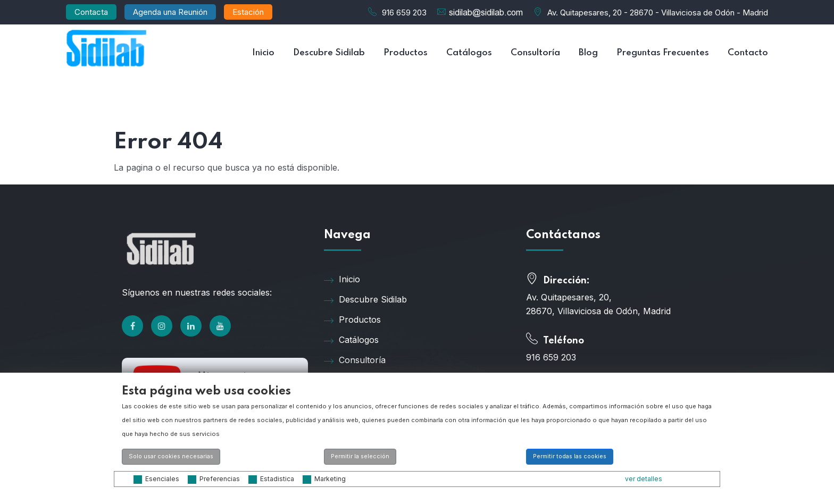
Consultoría (535, 53)
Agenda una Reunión (170, 12)
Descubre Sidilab (329, 53)
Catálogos (469, 53)
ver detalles (644, 479)
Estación (248, 12)
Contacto (748, 53)
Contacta (91, 12)
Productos (406, 53)
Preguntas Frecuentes (663, 53)
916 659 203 (404, 12)
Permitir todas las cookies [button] (570, 456)
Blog (588, 53)
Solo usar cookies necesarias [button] (171, 456)
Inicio (263, 53)
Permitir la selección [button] (360, 456)
